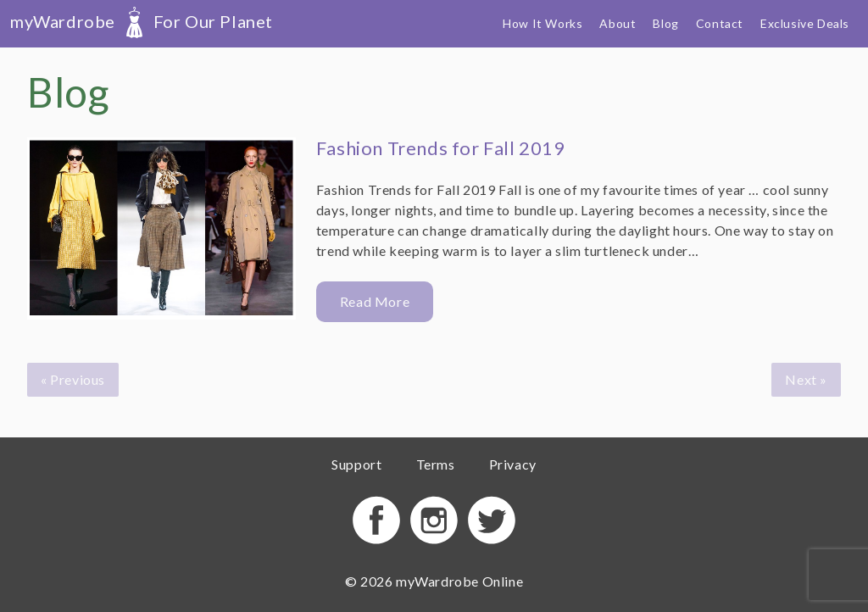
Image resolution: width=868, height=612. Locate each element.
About (618, 23)
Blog (665, 23)
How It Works (542, 23)
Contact (720, 23)
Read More (375, 301)
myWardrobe (142, 21)
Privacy (513, 464)
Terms (436, 464)
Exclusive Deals (805, 23)
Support (356, 464)
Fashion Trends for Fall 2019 (441, 148)
